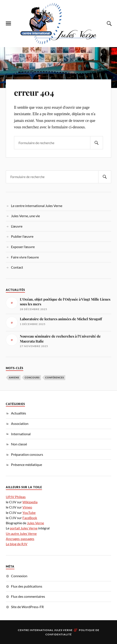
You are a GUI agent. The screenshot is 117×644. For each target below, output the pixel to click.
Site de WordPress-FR (27, 607)
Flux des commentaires (28, 596)
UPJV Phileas (16, 497)
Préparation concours (27, 454)
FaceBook (30, 518)
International (21, 434)
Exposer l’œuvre (23, 247)
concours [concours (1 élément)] (32, 377)
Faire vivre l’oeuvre (25, 257)
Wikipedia (30, 502)
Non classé (19, 444)
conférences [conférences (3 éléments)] (55, 377)
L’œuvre (17, 226)
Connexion (19, 576)
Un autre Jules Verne (21, 533)
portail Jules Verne (24, 528)
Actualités (19, 413)
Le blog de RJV (17, 544)
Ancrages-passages (20, 539)
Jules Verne (35, 523)
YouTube (29, 512)
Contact (17, 267)
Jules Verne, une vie (25, 216)
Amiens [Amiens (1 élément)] (14, 377)
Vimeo (27, 507)
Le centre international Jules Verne (37, 206)
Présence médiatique (27, 465)
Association (20, 423)
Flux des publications (27, 586)
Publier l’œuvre (22, 236)
